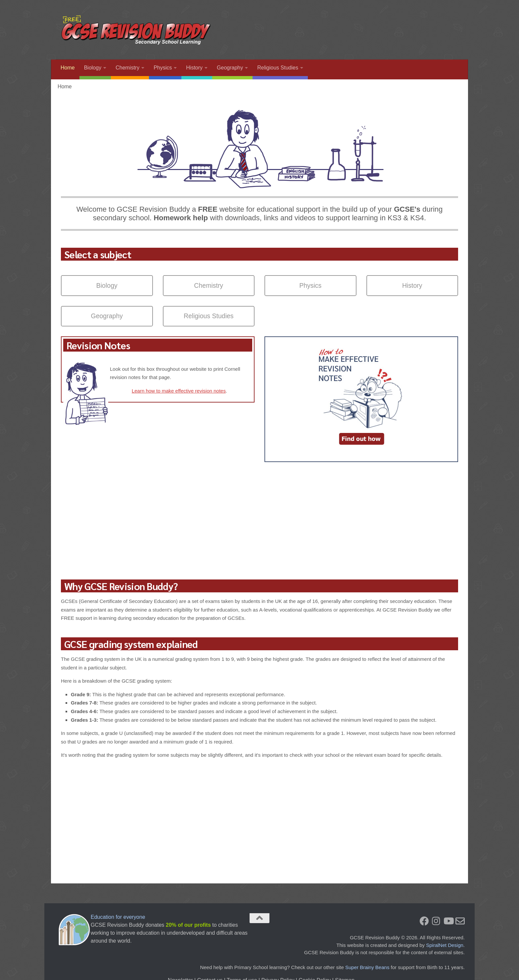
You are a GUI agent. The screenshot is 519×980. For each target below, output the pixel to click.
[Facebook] (424, 921)
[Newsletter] (460, 921)
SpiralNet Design (445, 945)
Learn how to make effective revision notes (179, 391)
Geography (230, 68)
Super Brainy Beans (367, 967)
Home (68, 68)
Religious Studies (278, 68)
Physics (163, 68)
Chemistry (127, 68)
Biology (93, 68)
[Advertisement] (338, 25)
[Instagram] (436, 921)
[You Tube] (448, 921)
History (194, 68)
